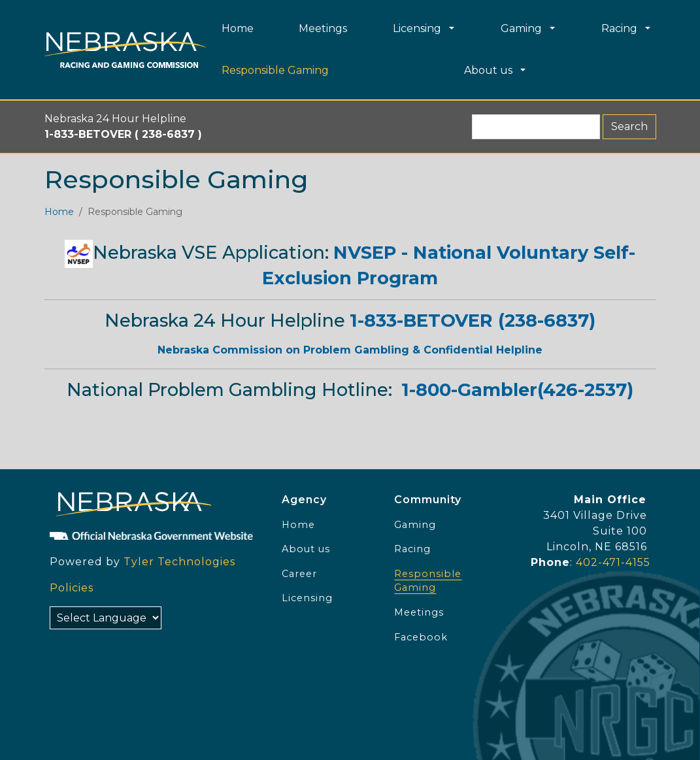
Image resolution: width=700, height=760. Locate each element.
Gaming (415, 525)
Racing (412, 549)
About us (306, 549)
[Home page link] (125, 50)
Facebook (421, 637)
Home (59, 212)
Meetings (419, 612)
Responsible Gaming (428, 581)
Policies (72, 588)
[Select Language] (106, 618)
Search (629, 126)
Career (299, 574)
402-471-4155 (613, 562)
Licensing (307, 598)
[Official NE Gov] (154, 536)
